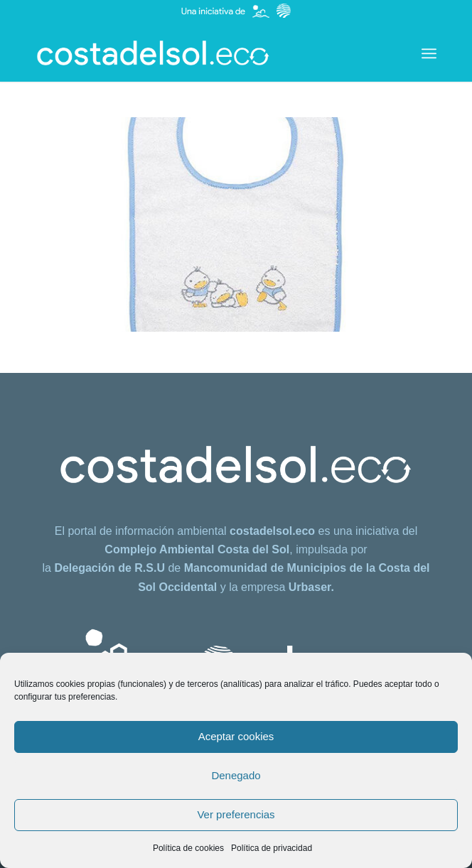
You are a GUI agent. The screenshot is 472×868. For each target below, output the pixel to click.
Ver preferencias (236, 814)
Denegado (236, 775)
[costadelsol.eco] (196, 53)
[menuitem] (429, 53)
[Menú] (429, 53)
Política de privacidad (272, 848)
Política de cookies (188, 848)
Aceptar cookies (236, 736)
